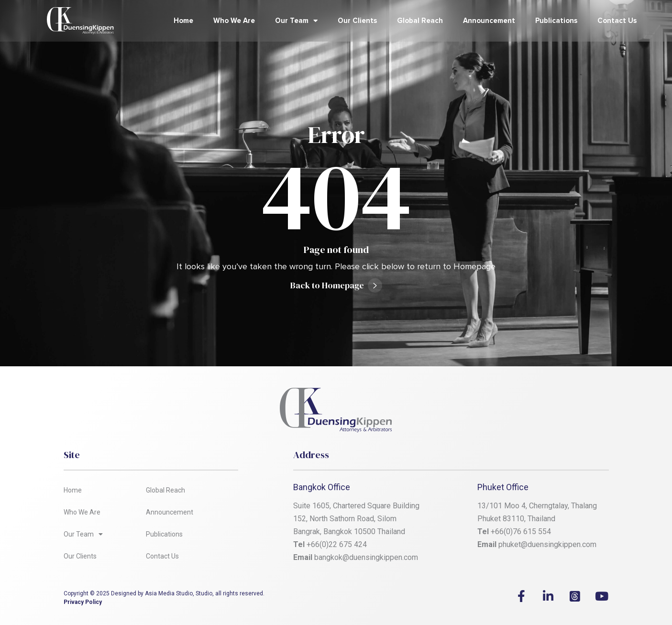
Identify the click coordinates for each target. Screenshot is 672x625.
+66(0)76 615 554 (522, 532)
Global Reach (420, 21)
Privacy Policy (83, 602)
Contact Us (617, 21)
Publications (556, 21)
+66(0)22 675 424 (337, 544)
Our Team (296, 21)
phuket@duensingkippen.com (547, 544)
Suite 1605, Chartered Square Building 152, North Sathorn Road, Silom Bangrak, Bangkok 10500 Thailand (357, 519)
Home (183, 21)
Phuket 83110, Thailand (516, 519)
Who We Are (234, 21)
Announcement (489, 21)
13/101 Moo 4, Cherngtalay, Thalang (537, 506)
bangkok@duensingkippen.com (366, 557)
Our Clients (357, 21)
